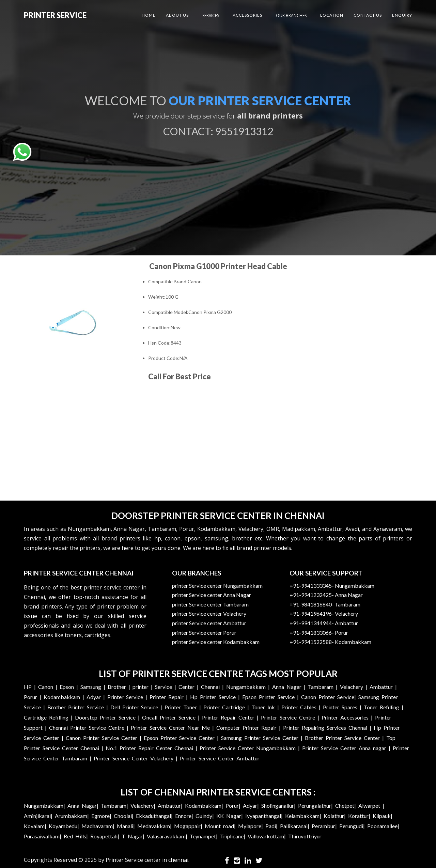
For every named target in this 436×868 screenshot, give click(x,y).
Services (211, 15)
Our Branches (291, 15)
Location (332, 15)
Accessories (247, 15)
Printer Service (55, 15)
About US (177, 15)
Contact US (368, 15)
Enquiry (402, 15)
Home (149, 15)
